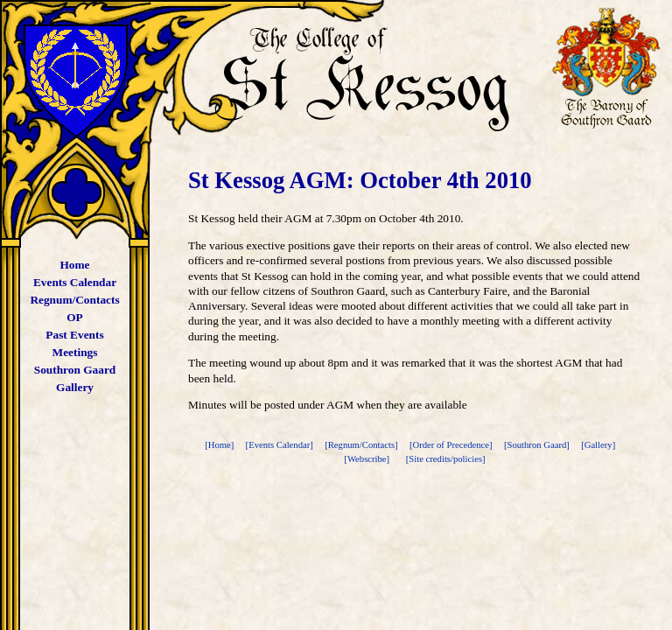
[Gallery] (599, 445)
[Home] (220, 445)
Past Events (74, 335)
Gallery (75, 387)
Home (74, 265)
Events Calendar (75, 282)
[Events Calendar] (281, 445)
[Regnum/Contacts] (362, 445)
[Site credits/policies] (446, 459)
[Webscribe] (367, 459)
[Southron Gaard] (538, 445)
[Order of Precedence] (452, 445)
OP (75, 317)
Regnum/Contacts (74, 300)
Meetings (75, 352)
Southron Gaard (75, 370)
